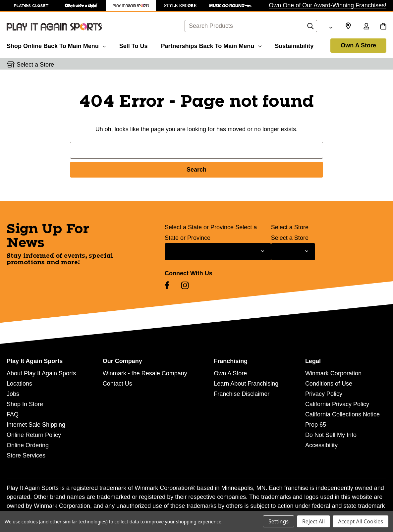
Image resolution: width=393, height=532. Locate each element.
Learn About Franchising (246, 384)
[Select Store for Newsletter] (293, 252)
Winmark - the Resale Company (145, 373)
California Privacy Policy (337, 404)
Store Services (26, 455)
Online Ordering (28, 445)
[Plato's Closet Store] (31, 5)
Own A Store (358, 45)
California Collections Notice (342, 414)
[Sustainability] (294, 45)
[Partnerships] (211, 45)
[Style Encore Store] (181, 5)
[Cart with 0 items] (383, 27)
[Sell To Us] (134, 45)
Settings (279, 521)
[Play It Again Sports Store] (131, 5)
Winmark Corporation (333, 373)
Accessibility (321, 445)
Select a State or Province (199, 227)
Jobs (13, 394)
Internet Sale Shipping (36, 425)
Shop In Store (25, 404)
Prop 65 (316, 425)
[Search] (310, 28)
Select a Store (290, 227)
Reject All (313, 521)
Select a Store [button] (35, 65)
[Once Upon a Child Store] (81, 5)
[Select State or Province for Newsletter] (218, 252)
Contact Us (117, 384)
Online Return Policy (34, 435)
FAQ (13, 414)
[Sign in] (366, 27)
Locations (19, 384)
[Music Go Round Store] (230, 5)
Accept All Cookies (361, 521)
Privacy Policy (324, 394)
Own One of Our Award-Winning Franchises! (328, 5)
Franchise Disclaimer (242, 394)
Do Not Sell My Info (331, 435)
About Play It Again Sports (41, 373)
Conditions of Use (329, 384)
